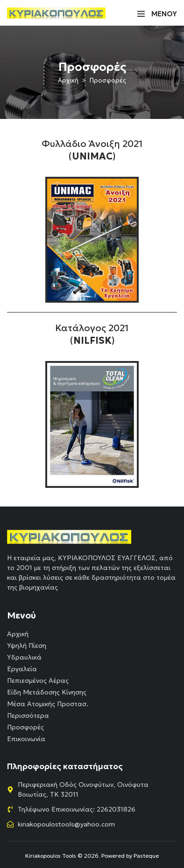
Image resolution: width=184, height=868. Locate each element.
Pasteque (146, 856)
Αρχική (68, 80)
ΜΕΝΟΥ (164, 14)
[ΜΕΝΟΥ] (141, 14)
